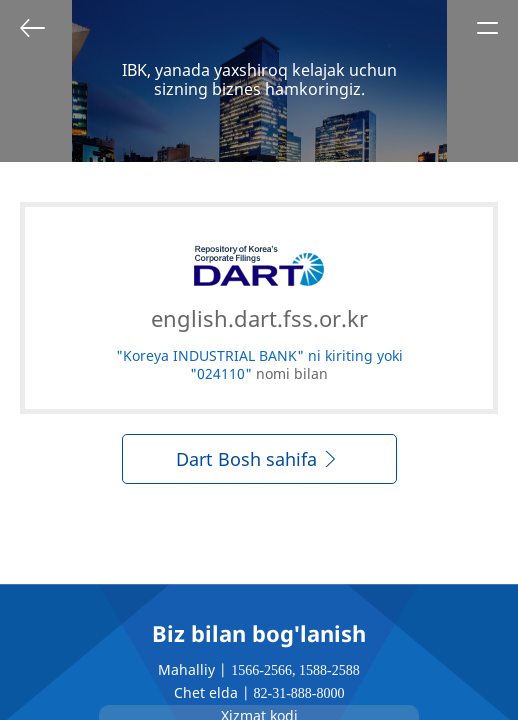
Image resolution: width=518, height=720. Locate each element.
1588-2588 (329, 670)
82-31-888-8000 (299, 693)
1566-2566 (261, 670)
